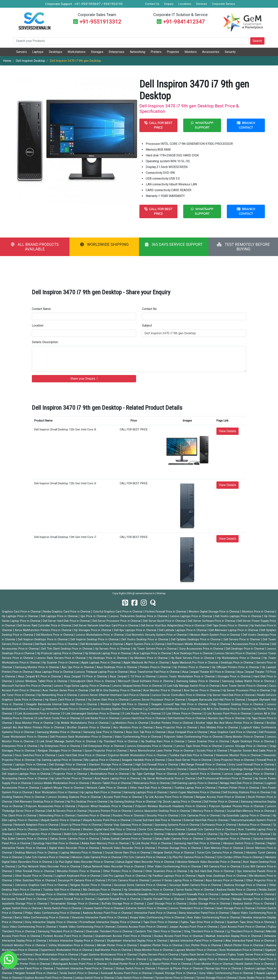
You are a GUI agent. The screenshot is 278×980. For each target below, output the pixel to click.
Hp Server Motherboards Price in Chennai (169, 778)
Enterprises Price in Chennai (20, 746)
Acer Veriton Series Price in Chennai (66, 690)
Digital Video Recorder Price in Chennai (75, 848)
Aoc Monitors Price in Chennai (133, 728)
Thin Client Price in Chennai (20, 816)
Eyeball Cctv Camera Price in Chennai (212, 829)
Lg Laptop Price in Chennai (167, 959)
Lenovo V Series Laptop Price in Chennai (178, 880)
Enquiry (169, 4)
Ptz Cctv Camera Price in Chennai (145, 857)
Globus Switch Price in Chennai (136, 969)
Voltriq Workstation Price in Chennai (72, 945)
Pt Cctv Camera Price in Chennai (129, 880)
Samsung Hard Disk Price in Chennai (198, 843)
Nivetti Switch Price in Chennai (255, 964)
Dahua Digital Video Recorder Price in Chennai (146, 862)
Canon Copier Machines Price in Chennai (195, 792)
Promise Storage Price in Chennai (180, 848)
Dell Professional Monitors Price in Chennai (225, 778)
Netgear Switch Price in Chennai (174, 853)
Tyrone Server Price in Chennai (175, 978)
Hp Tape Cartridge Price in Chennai (155, 774)
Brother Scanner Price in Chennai (89, 728)
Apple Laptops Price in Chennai (101, 663)
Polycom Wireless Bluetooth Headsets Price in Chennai (171, 806)
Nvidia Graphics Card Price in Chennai (67, 612)
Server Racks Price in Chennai (195, 890)
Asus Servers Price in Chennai (225, 880)
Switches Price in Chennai (94, 816)
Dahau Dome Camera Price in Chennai (75, 839)
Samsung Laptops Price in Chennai (146, 792)
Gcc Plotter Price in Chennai (204, 945)
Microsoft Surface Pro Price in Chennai (27, 686)
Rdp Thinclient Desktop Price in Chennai (238, 704)
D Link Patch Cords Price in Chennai (58, 718)
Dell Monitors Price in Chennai (55, 635)
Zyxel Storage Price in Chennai (167, 904)
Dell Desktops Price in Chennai (245, 649)
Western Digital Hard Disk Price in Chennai (110, 829)
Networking (137, 52)
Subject (147, 325)
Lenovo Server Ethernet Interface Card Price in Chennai (115, 695)
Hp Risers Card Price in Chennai (66, 700)
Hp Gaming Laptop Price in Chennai (60, 760)
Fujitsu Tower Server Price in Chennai (252, 955)
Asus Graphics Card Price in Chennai (234, 732)
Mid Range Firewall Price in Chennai (204, 765)
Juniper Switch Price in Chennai (22, 908)
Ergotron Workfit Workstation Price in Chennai (138, 755)
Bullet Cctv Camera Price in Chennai (87, 834)
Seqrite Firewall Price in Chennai (164, 899)
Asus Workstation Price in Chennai (57, 955)
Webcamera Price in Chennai (152, 783)
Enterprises (117, 52)
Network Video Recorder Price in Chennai (129, 848)
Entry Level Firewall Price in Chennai (252, 765)
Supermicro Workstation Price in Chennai (67, 950)
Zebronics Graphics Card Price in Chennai (42, 885)
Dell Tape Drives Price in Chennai (228, 626)
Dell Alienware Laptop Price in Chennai (234, 630)
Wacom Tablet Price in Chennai (112, 783)
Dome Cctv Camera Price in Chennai (162, 829)
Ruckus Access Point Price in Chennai (179, 936)
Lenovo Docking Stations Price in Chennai (75, 797)
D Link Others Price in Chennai (183, 714)
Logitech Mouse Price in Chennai (63, 788)
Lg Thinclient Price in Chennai (246, 931)
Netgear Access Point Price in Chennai (221, 797)
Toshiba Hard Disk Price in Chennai (192, 755)
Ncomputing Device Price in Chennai (25, 778)
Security (230, 52)
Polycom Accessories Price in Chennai (51, 806)
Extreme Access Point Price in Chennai (142, 927)
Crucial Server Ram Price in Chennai (128, 853)
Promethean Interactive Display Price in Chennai (110, 922)
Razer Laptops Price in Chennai (72, 959)
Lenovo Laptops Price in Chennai (192, 616)
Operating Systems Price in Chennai (177, 825)
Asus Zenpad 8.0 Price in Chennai (40, 677)
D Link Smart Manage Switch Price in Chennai (67, 741)
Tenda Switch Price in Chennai (79, 973)
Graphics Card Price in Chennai (22, 612)
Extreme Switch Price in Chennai (147, 908)
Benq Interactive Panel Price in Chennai (204, 913)
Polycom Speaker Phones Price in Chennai (237, 806)
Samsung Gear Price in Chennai (104, 732)
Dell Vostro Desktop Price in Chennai (145, 639)
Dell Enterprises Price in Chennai (104, 746)
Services (202, 4)
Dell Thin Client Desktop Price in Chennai (67, 649)
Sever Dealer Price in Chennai (257, 978)
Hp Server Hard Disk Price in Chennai (232, 695)
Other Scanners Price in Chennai (167, 871)
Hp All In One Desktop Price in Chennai (227, 709)
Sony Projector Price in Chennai (234, 760)
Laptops (38, 52)
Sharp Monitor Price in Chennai (154, 950)
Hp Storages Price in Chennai (93, 630)
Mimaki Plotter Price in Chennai (117, 945)
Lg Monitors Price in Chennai (130, 723)
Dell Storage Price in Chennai (68, 765)
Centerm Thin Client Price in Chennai (158, 931)
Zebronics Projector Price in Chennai (38, 834)
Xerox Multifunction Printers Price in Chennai (43, 630)
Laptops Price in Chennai (31, 765)
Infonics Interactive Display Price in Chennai (77, 941)
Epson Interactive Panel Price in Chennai (28, 969)
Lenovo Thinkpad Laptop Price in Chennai (102, 672)
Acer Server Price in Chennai (202, 690)
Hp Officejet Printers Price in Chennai (236, 667)
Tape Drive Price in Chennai (161, 922)
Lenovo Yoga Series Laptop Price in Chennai (82, 686)
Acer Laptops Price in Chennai (153, 653)
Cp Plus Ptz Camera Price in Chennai (192, 857)
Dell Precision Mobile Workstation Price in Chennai (199, 644)
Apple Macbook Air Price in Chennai (147, 663)
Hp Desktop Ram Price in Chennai (163, 741)
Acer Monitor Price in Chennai (163, 690)
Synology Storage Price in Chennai (253, 769)
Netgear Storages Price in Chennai (60, 751)
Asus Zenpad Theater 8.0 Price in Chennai (209, 672)
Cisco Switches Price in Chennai (35, 755)
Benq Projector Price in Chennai (177, 728)
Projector (173, 52)
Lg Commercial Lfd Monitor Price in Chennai (173, 709)
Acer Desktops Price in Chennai (194, 653)
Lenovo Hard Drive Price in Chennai (144, 718)
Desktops (56, 52)
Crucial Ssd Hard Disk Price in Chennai (158, 820)
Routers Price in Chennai (129, 816)
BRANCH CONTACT (246, 125)
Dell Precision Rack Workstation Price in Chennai (81, 737)
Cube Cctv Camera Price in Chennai (47, 857)
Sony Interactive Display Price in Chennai (51, 922)
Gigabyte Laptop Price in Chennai (207, 959)
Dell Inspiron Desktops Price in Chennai (43, 639)
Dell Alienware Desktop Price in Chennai (40, 802)
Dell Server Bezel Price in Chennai (165, 621)
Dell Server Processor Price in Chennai (117, 621)
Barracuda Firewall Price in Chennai (25, 899)
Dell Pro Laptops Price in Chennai (125, 876)
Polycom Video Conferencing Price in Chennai (194, 737)
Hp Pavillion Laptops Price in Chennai (172, 876)
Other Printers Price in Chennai (123, 871)
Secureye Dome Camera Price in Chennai (141, 885)
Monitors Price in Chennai (259, 612)
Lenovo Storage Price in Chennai (246, 746)
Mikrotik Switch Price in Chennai (90, 894)
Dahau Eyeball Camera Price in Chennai (127, 839)
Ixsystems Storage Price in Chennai (25, 904)
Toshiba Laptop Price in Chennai (195, 788)
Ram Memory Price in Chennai (224, 848)
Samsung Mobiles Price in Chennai (59, 732)
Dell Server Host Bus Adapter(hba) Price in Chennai (173, 626)
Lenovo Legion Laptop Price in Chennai (249, 774)
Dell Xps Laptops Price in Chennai (136, 630)
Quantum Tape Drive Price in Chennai (251, 922)
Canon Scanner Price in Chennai (209, 741)
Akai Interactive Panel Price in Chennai (250, 941)
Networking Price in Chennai (57, 816)
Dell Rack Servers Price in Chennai (57, 644)
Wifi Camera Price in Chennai (222, 867)
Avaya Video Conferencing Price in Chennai (158, 918)
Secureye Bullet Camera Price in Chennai (196, 885)
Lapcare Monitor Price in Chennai (196, 950)
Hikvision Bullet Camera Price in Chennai (192, 834)
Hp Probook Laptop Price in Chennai (60, 653)
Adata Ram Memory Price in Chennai (106, 843)
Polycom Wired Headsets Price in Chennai (106, 806)
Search (257, 41)
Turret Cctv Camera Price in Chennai (220, 853)
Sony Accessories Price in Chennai (202, 649)
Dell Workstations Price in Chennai (102, 644)
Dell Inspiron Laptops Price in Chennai (27, 774)
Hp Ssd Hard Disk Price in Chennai (212, 871)
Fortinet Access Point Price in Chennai (68, 936)
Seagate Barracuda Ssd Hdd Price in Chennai (217, 700)
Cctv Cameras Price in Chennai (201, 816)
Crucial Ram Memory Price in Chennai (251, 811)
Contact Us (152, 4)
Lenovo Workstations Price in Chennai (100, 635)
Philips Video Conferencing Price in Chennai (53, 913)
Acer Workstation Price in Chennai (57, 792)
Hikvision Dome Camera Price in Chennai (139, 834)
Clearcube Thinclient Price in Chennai (110, 931)
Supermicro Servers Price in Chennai (26, 959)
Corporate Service (223, 4)
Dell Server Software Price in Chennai (212, 621)
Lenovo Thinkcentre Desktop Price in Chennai (139, 616)
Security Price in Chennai (163, 816)
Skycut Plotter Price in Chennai (172, 964)
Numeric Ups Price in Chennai (227, 718)
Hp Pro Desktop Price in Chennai (87, 802)
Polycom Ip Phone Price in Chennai (181, 969)
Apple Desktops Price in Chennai (254, 741)
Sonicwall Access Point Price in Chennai (127, 973)
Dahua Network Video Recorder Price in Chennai (114, 867)
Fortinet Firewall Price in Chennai (166, 612)
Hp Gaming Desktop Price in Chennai (133, 802)
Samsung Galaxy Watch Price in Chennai (249, 681)
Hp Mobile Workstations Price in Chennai (83, 723)
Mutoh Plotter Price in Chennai (244, 945)
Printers (156, 52)
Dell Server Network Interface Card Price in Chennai (106, 626)
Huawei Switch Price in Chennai (104, 908)
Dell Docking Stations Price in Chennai (247, 792)
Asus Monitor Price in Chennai (35, 723)
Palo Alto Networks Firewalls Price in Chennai (141, 894)
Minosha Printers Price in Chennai (79, 871)
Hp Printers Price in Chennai (192, 667)
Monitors (191, 52)
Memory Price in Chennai (209, 811)
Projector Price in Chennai (71, 774)
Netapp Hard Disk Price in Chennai (242, 783)
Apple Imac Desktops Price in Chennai (223, 876)
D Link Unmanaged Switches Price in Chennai (92, 714)
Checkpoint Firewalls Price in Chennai (196, 894)
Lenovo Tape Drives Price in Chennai (199, 746)
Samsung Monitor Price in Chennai (37, 667)
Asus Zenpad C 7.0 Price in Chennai (133, 677)
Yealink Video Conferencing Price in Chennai (87, 927)
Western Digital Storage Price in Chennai (214, 612)
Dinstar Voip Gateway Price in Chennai (128, 825)
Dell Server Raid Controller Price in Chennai (45, 626)
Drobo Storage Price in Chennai (210, 904)
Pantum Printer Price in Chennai (239, 788)
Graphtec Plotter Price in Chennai (162, 945)
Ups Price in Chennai (94, 616)
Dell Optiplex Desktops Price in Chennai (196, 639)
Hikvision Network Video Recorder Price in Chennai (209, 862)
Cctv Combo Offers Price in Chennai (240, 857)
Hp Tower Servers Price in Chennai (155, 649)
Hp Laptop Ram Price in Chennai (101, 792)
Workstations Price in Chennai (110, 774)
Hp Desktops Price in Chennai (108, 658)
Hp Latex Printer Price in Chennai (72, 778)
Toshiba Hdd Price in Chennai (62, 890)
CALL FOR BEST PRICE (158, 125)
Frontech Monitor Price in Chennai (24, 945)
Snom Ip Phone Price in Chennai (82, 825)
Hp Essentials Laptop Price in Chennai (247, 816)
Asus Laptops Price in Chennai (55, 672)
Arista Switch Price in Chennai (63, 908)
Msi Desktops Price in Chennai (103, 890)
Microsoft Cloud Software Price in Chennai (146, 681)
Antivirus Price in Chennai (255, 825)
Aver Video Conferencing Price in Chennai (214, 918)
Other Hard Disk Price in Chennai (151, 788)
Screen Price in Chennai (212, 751)
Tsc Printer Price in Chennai (33, 964)
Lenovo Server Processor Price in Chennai (159, 700)
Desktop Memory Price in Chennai (37, 853)
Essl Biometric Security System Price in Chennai (157, 635)
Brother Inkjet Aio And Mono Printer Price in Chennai (230, 723)
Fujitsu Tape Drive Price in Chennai (203, 922)
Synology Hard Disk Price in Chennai (56, 843)
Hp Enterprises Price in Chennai (61, 746)
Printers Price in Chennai (156, 667)
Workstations (77, 52)
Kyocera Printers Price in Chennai (111, 811)
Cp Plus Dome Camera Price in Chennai (245, 834)
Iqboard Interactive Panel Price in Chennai (197, 941)
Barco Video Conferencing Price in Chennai (42, 918)
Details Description (45, 342)
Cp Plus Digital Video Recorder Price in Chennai (85, 862)
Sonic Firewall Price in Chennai (62, 769)
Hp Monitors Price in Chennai (149, 658)
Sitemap (161, 593)
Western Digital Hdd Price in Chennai (125, 704)
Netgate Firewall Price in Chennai (36, 973)
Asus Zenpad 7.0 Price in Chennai (86, 677)
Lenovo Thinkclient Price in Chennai (192, 908)
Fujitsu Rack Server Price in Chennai (204, 955)
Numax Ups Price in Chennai (224, 969)
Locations (185, 4)
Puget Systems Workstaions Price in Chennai (109, 955)
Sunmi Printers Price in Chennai (61, 829)
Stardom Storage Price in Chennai (111, 765)
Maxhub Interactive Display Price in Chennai (234, 936)
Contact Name (41, 309)
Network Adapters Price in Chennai (37, 825)
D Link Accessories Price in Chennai (38, 714)
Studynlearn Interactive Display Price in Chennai (137, 941)
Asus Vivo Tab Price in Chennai (146, 732)
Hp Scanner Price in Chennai (61, 663)
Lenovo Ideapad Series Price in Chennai (138, 686)
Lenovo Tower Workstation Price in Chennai (187, 677)
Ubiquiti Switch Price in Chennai (61, 820)
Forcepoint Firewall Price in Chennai (72, 899)
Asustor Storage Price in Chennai (46, 894)
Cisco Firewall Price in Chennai (21, 769)
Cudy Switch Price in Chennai (135, 978)
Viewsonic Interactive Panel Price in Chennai (100, 918)
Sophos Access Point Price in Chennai (49, 978)
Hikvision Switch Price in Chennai (244, 843)
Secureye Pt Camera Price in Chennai (82, 880)
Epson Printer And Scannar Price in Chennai (160, 769)
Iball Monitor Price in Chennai (113, 950)
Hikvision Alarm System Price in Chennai (215, 635)
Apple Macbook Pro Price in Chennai (195, 663)
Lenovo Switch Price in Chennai (201, 774)
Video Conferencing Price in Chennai (138, 737)
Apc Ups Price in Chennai (78, 667)
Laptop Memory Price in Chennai (82, 853)
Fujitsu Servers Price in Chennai (159, 955)
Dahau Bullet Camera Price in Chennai (179, 839)
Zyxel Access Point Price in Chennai (243, 927)
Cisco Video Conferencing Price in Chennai (29, 927)
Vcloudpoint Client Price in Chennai (93, 681)
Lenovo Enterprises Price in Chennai (150, 746)
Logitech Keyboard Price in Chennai (78, 876)
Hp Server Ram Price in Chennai (109, 700)
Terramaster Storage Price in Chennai (75, 904)
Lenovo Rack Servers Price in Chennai (62, 658)
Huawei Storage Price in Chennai (176, 973)
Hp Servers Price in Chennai (113, 649)
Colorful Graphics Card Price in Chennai (118, 612)
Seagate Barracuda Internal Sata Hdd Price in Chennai (62, 704)
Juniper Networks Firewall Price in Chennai (248, 894)
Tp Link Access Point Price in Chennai (169, 797)
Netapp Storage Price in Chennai (254, 899)
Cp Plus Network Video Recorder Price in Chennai (50, 867)
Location (38, 325)
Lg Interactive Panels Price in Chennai (66, 709)
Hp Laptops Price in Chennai (20, 616)
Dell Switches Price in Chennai (187, 718)
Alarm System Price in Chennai (145, 644)
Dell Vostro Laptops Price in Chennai (239, 616)
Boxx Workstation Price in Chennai (241, 950)
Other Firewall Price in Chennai (35, 871)
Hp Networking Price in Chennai (58, 695)
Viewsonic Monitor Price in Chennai (239, 755)
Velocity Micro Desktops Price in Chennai (121, 959)
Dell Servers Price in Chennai (242, 639)
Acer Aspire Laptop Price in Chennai (118, 778)
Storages (97, 52)
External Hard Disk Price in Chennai (206, 820)
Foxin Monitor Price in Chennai (214, 964)
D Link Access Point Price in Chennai (228, 714)
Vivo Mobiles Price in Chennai (220, 728)
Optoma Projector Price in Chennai (228, 839)
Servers (22, 52)
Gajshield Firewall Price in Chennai (119, 899)
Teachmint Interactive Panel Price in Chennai (85, 969)
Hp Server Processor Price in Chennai (247, 690)
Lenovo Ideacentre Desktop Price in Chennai (162, 811)
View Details (228, 431)
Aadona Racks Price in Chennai (237, 890)
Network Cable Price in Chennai (107, 788)
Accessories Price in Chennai (251, 644)
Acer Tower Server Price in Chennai (245, 686)
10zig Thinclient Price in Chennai (204, 931)
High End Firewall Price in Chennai (157, 765)
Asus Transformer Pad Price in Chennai (155, 672)
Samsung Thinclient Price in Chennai (61, 931)
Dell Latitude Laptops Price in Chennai (183, 630)
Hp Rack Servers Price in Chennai (193, 658)
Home (7, 61)
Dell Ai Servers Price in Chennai (67, 811)
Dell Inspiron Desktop (30, 61)
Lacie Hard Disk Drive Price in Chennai (82, 755)
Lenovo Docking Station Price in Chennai (117, 709)
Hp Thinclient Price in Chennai (119, 741)
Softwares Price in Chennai (219, 825)
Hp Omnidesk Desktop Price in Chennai (149, 890)
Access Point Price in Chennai (123, 797)
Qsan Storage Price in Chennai (236, 908)
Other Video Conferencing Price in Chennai (174, 867)
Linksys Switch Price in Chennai (95, 978)
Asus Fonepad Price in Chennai (188, 732)
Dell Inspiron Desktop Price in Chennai (95, 639)
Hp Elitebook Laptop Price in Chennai (108, 653)
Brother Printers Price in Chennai (172, 723)
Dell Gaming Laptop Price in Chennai (195, 783)
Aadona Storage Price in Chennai (246, 885)
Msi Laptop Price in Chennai (102, 760)
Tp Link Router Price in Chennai (152, 843)
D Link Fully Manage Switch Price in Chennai (192, 686)
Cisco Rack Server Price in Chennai (190, 760)
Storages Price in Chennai (235, 677)
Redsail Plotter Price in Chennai (130, 964)
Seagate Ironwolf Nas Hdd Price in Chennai (180, 704)
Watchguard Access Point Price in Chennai (80, 964)
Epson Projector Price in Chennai (106, 751)
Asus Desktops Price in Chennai (117, 667)
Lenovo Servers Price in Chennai (236, 653)
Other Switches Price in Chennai (35, 880)
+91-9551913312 (100, 22)
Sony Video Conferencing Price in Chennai (227, 973)
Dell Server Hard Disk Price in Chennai (67, 621)
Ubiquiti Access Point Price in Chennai (107, 820)
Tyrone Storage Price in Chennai (217, 978)
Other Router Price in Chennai (34, 876)
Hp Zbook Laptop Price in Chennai (180, 802)
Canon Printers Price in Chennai (209, 769)
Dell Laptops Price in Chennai (60, 616)
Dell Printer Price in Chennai (221, 802)
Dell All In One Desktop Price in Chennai (116, 690)
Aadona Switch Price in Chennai (254, 904)
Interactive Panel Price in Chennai (156, 913)
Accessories (211, 52)
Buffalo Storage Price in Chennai (123, 904)
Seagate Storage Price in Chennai (209, 899)
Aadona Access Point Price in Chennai (108, 913)
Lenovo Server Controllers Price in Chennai (179, 695)
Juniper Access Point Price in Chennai (194, 927)
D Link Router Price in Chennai (142, 714)
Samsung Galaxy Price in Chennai (198, 681)
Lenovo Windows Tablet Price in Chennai (42, 681)
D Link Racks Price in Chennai (101, 718)
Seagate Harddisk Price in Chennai (144, 760)
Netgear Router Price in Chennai (91, 885)
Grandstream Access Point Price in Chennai (124, 936)
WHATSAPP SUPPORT (202, 125)
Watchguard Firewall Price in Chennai (106, 769)
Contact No (149, 309)
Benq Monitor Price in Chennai (245, 737)
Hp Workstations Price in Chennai (239, 658)
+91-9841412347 (184, 22)
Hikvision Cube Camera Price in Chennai (97, 857)
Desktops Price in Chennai (238, 663)
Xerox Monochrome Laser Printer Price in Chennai (162, 751)
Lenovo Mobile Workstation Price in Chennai (62, 783)
